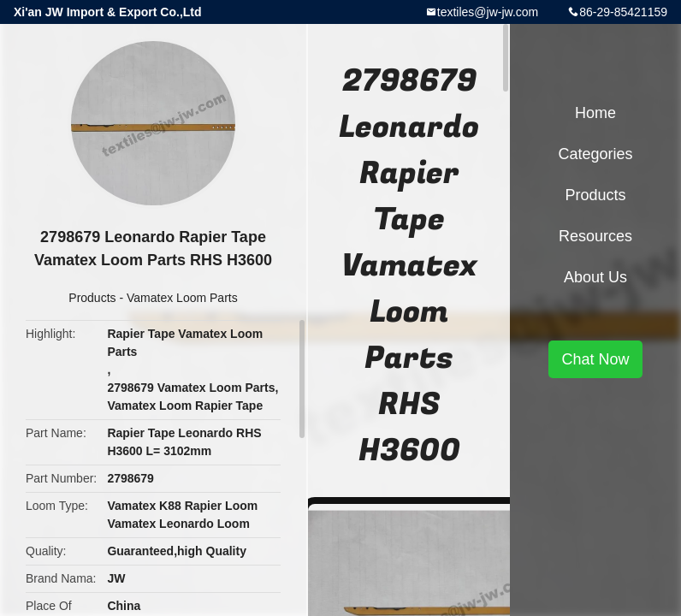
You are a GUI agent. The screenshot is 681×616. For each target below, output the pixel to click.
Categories (595, 154)
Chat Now (595, 359)
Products (92, 298)
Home (595, 113)
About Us (595, 277)
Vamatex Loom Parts (182, 298)
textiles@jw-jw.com (488, 12)
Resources (595, 236)
